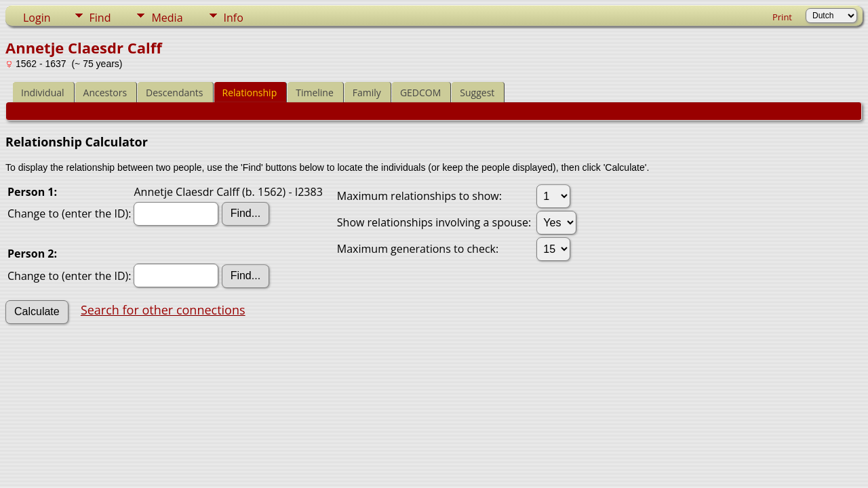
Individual (43, 93)
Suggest (477, 93)
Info (234, 18)
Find (100, 18)
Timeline (315, 93)
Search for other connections (163, 310)
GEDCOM (420, 93)
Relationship (250, 93)
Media (167, 18)
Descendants (174, 93)
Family (367, 93)
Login (37, 18)
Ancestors (105, 93)
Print (782, 17)
